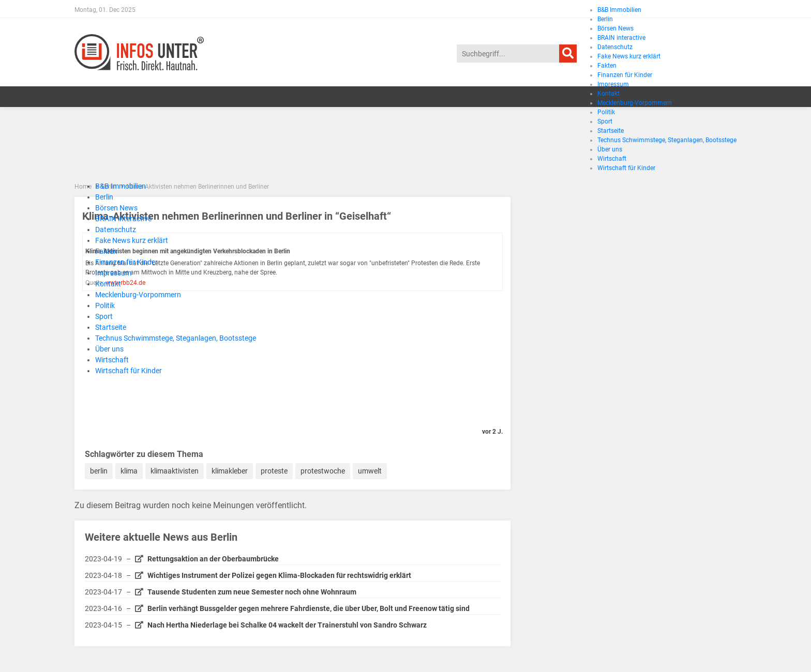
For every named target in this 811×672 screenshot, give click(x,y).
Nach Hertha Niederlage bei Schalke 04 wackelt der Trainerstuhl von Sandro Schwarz (287, 625)
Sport (104, 316)
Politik (105, 306)
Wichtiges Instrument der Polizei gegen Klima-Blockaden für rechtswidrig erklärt (279, 575)
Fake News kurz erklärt (132, 240)
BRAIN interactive (123, 219)
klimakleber (230, 471)
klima (129, 471)
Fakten (106, 251)
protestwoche (323, 471)
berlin (99, 471)
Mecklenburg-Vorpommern (138, 295)
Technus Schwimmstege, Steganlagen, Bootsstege (176, 338)
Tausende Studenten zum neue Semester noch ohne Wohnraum (252, 592)
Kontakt (108, 284)
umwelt (370, 471)
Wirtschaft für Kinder (129, 371)
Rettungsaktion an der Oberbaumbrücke (213, 559)
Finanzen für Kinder (126, 262)
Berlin (104, 197)
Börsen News (116, 208)
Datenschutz (116, 230)
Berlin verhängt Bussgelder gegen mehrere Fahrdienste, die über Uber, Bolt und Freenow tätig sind (309, 608)
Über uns (109, 349)
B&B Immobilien (619, 10)
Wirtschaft (112, 360)
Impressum (113, 273)
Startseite (111, 327)
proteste (274, 471)
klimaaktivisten (175, 471)
